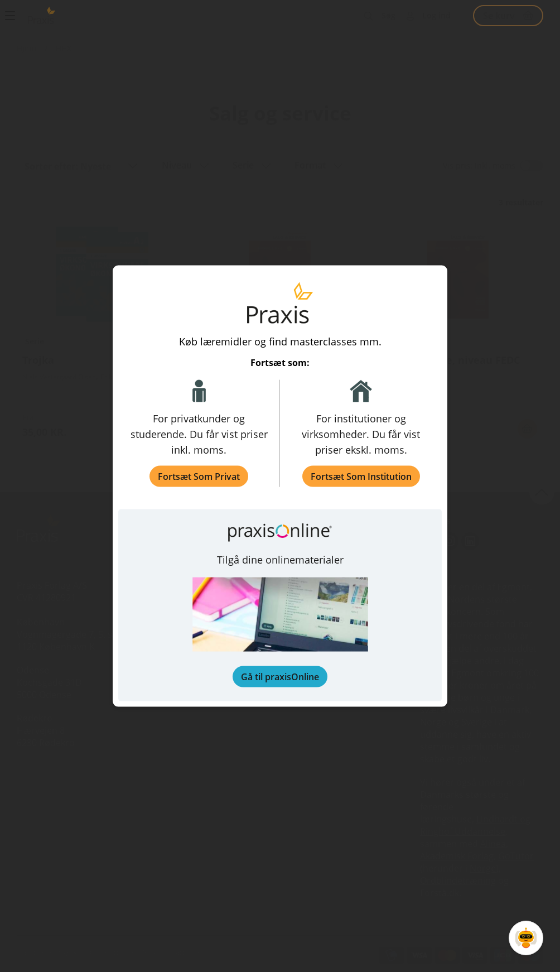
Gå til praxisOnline (280, 676)
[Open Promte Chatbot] (526, 938)
